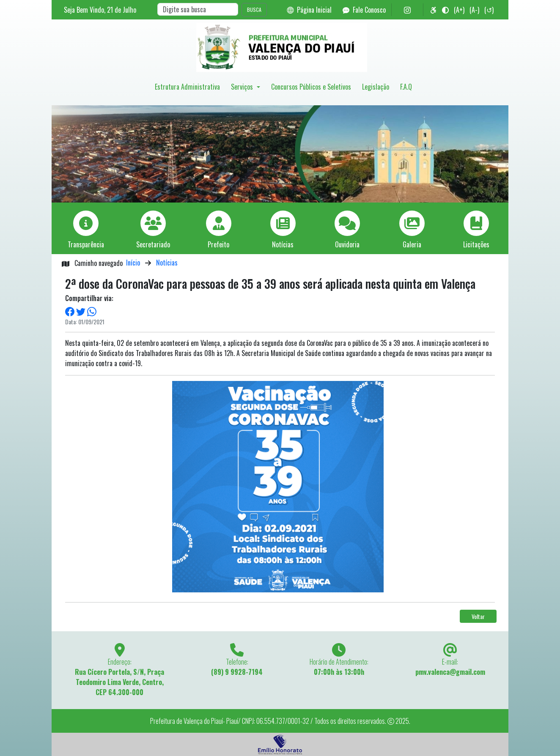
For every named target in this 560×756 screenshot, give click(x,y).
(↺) (489, 10)
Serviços (243, 87)
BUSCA (254, 10)
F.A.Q (406, 87)
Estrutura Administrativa (187, 87)
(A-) (474, 10)
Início (133, 263)
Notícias (167, 263)
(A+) (459, 10)
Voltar (478, 616)
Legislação (376, 87)
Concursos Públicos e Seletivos (311, 87)
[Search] (198, 9)
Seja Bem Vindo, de (100, 10)
